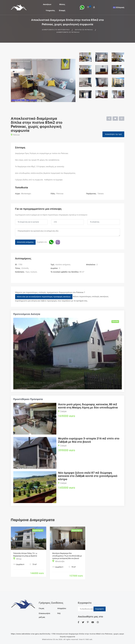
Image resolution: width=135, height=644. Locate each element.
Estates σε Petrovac (84, 30)
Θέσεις (62, 4)
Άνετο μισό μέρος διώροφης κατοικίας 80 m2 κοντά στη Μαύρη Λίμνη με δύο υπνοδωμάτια (88, 406)
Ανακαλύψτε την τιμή (113, 134)
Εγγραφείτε (100, 609)
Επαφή (62, 10)
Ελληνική (120, 7)
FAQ (59, 613)
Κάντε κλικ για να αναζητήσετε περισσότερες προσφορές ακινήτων (44, 297)
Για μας (42, 608)
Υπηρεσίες (50, 10)
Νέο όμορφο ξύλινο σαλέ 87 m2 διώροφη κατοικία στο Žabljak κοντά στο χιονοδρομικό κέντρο (88, 476)
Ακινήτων (47, 4)
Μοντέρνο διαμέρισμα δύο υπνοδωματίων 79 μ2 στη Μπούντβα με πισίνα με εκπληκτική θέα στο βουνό (67, 556)
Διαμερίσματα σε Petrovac (68, 32)
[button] (16, 80)
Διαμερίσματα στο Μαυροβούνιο (56, 30)
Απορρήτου (62, 608)
